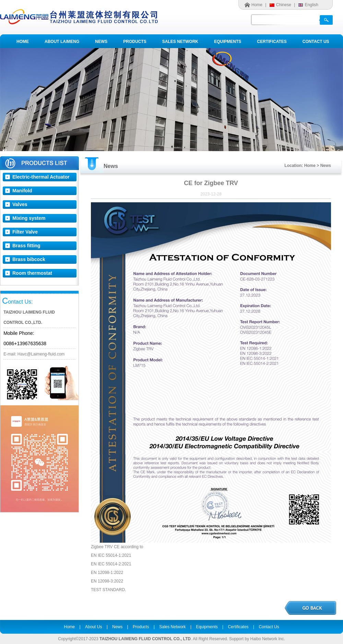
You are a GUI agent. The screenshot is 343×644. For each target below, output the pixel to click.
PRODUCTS (135, 42)
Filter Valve (25, 232)
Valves (20, 204)
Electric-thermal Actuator (41, 177)
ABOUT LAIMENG (62, 42)
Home (257, 5)
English (312, 5)
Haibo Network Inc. (267, 639)
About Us (93, 627)
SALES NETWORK (180, 42)
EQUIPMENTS (228, 42)
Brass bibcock (29, 259)
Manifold (22, 191)
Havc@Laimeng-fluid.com (41, 354)
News (117, 627)
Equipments (207, 627)
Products (141, 627)
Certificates (238, 627)
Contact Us (269, 627)
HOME (23, 42)
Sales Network (172, 627)
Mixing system (29, 218)
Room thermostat (32, 273)
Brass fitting (26, 246)
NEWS (101, 42)
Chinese (284, 5)
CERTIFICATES (272, 42)
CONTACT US (316, 42)
